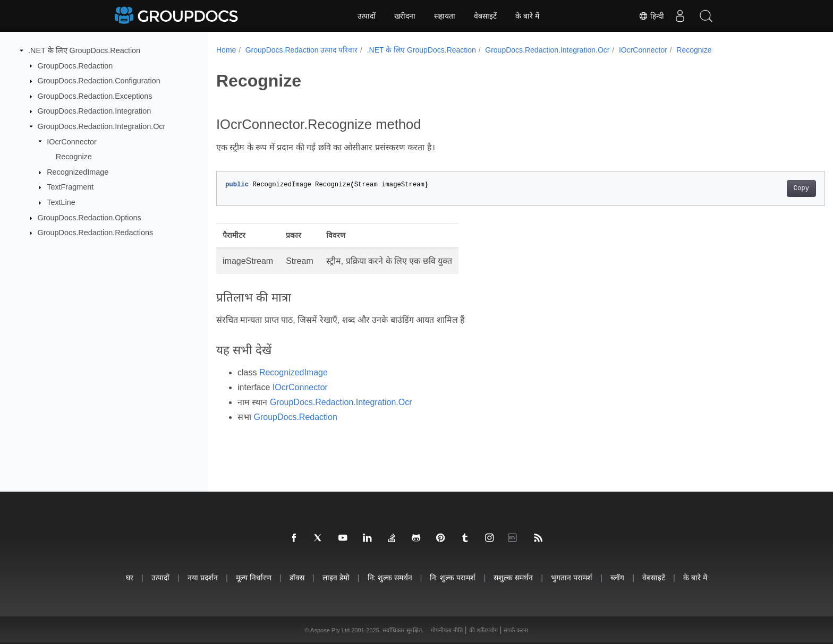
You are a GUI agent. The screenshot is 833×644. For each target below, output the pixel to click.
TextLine (61, 202)
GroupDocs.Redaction (75, 65)
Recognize (74, 157)
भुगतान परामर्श (572, 577)
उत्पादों (367, 16)
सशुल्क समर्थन (513, 577)
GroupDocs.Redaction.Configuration (99, 81)
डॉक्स (297, 577)
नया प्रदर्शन (203, 577)
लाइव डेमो (336, 577)
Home (226, 50)
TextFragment (70, 187)
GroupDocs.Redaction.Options (90, 218)
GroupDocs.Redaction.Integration (95, 111)
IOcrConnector (72, 141)
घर (130, 577)
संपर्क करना (516, 630)
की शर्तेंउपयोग (483, 630)
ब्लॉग (617, 577)
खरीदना (405, 16)
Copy (759, 188)
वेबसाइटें (485, 16)
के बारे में (527, 16)
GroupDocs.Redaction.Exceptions (95, 96)
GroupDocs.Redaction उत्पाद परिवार (302, 50)
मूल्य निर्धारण (254, 577)
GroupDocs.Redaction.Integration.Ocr (102, 126)
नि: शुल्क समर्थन (390, 577)
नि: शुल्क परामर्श (453, 577)
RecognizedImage (78, 172)
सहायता (445, 16)
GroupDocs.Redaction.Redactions (96, 233)
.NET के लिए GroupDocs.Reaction (84, 50)
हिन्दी (651, 16)
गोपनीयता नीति (447, 630)
